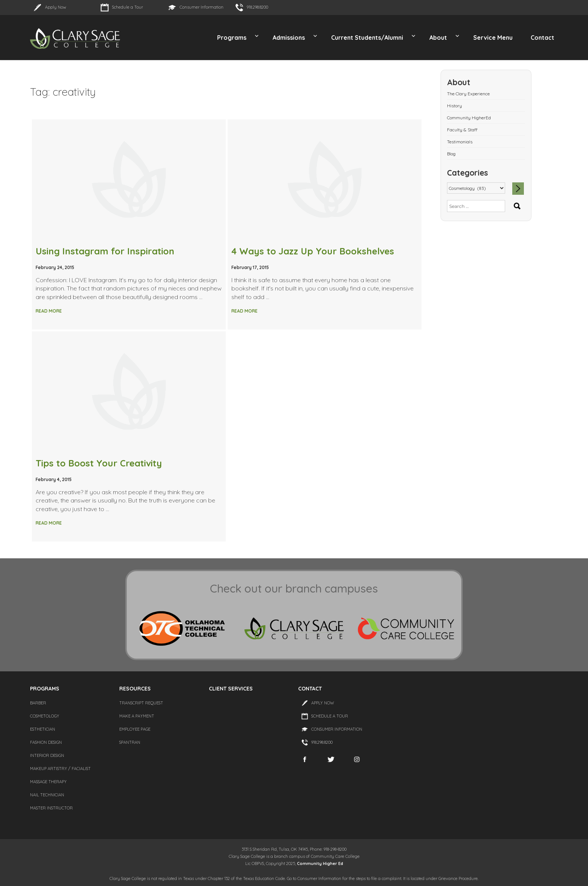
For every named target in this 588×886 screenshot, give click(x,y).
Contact (542, 38)
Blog (451, 154)
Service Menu (493, 38)
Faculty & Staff (462, 130)
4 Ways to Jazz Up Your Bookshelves (313, 251)
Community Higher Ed (320, 863)
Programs (232, 38)
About (438, 38)
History (454, 106)
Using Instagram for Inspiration (105, 251)
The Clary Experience (468, 94)
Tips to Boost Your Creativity (99, 463)
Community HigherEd (469, 118)
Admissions (289, 38)
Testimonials (460, 142)
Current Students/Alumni (367, 38)
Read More (49, 311)
